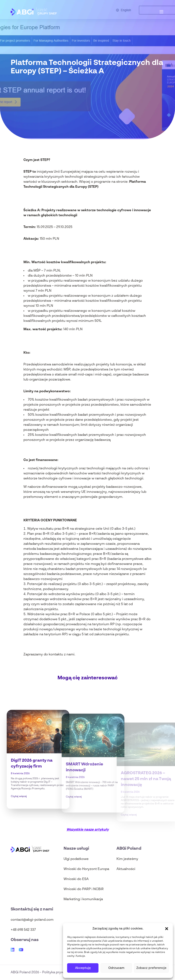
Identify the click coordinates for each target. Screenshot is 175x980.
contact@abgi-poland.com (32, 920)
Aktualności (126, 869)
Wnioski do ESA (76, 879)
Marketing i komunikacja (83, 899)
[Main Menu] (161, 12)
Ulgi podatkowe (76, 859)
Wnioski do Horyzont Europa (86, 869)
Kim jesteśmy (127, 859)
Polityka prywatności (59, 972)
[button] (167, 929)
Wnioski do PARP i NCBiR (84, 889)
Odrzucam (116, 968)
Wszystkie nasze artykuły (88, 830)
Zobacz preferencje (151, 968)
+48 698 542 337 (23, 930)
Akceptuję (83, 968)
